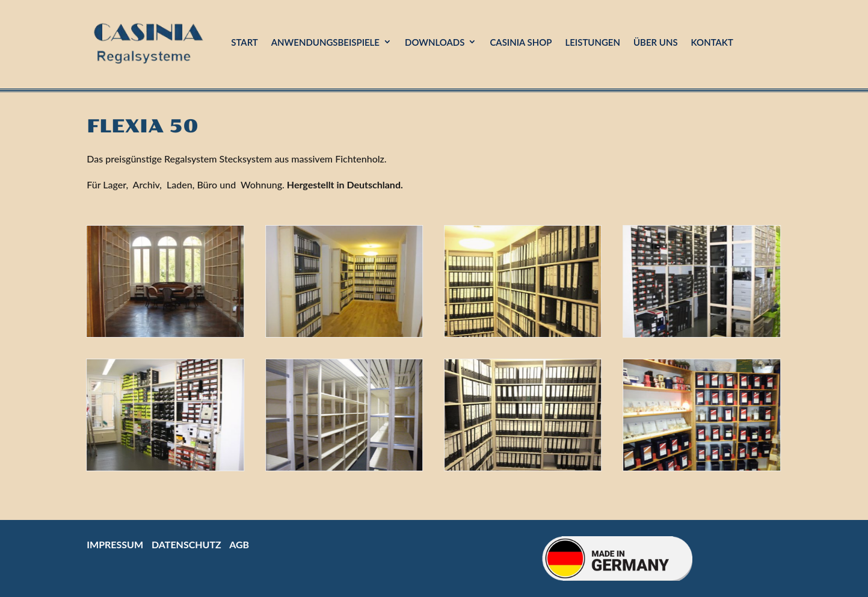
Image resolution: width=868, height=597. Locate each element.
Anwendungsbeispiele (325, 42)
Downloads (435, 42)
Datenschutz (186, 544)
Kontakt (712, 42)
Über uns (656, 42)
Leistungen (593, 42)
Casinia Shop (521, 42)
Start (245, 42)
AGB (239, 544)
